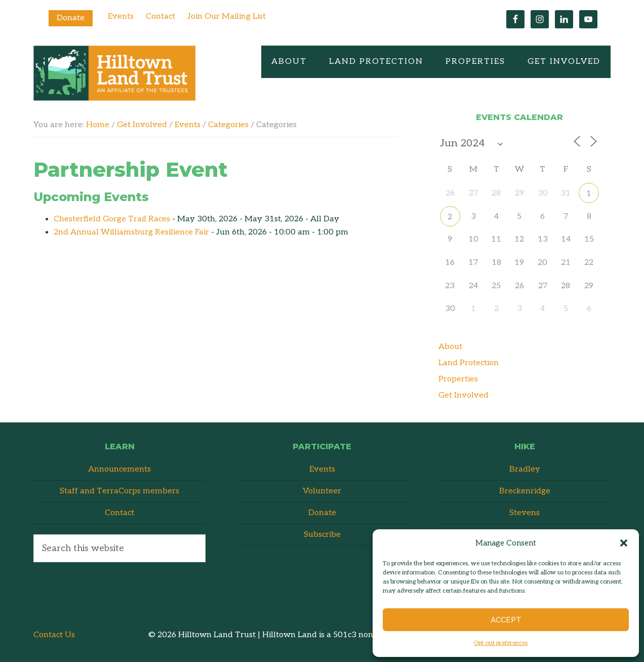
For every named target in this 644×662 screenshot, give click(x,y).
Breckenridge (525, 491)
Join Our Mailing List (227, 16)
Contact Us (54, 635)
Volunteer (322, 491)
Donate (71, 18)
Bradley (525, 469)
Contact (160, 16)
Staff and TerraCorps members (119, 491)
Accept (506, 620)
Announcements (119, 469)
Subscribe (322, 535)
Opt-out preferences (501, 643)
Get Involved (464, 395)
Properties (458, 379)
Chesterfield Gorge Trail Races (112, 219)
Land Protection (469, 363)
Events (121, 16)
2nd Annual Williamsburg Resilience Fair (131, 232)
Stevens (525, 513)
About (450, 347)
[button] (624, 543)
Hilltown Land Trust (114, 73)
